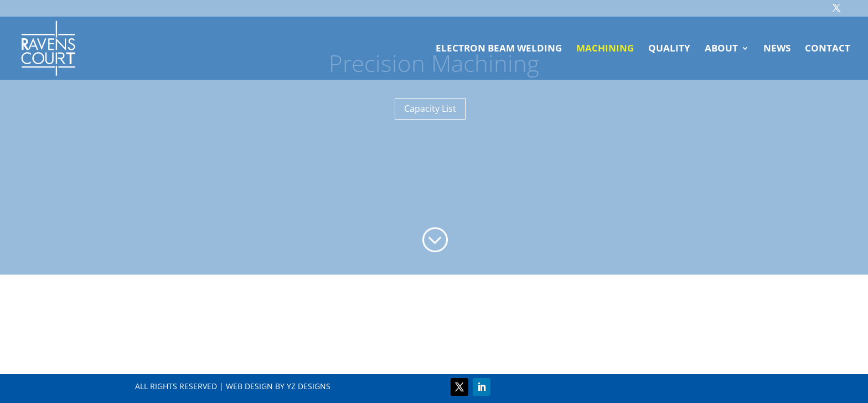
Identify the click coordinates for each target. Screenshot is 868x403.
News (777, 49)
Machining (605, 49)
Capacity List (430, 108)
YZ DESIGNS (309, 386)
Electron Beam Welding (499, 49)
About (721, 49)
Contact (828, 49)
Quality (669, 49)
